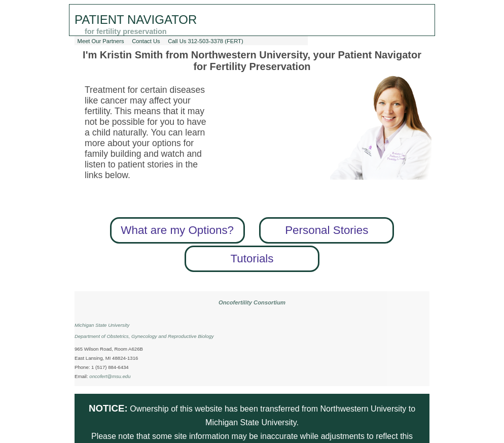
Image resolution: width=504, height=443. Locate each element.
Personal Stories (327, 230)
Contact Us (146, 41)
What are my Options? (177, 230)
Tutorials (252, 259)
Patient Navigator (136, 20)
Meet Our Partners (101, 41)
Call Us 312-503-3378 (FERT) (205, 41)
